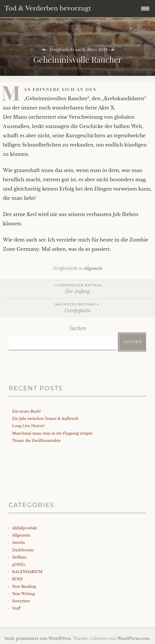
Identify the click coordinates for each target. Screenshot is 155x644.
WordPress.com (133, 638)
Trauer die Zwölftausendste (37, 441)
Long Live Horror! (29, 426)
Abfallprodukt (25, 528)
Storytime (21, 601)
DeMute (19, 557)
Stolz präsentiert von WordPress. (38, 638)
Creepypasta (77, 307)
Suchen (77, 328)
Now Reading (24, 587)
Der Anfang (77, 288)
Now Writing (23, 594)
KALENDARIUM (27, 572)
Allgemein (93, 268)
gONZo (19, 565)
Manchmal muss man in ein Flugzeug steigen (52, 433)
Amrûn (19, 543)
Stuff (16, 608)
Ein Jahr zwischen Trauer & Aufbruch (45, 419)
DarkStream (23, 550)
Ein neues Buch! (27, 411)
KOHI (17, 579)
